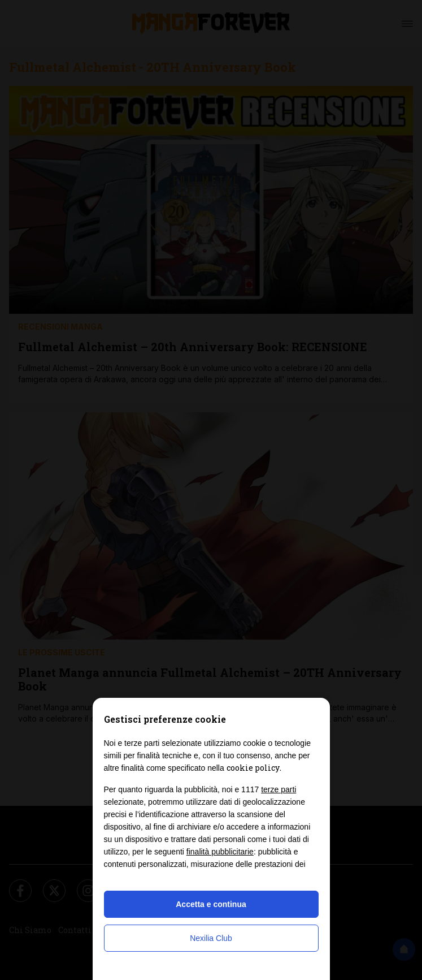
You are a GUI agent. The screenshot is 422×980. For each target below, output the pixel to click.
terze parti (279, 789)
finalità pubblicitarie (220, 852)
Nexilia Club (211, 938)
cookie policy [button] (253, 768)
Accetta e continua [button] (211, 904)
